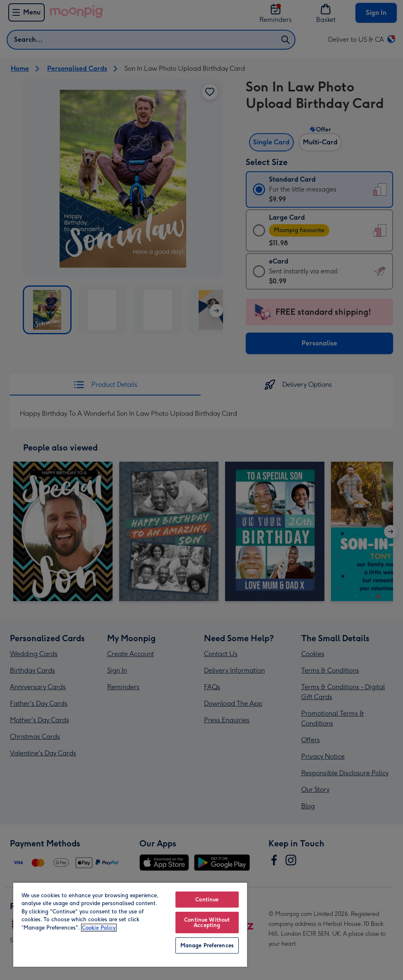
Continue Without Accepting (207, 922)
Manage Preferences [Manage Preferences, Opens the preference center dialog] (207, 945)
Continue (207, 900)
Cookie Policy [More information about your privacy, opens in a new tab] (99, 928)
